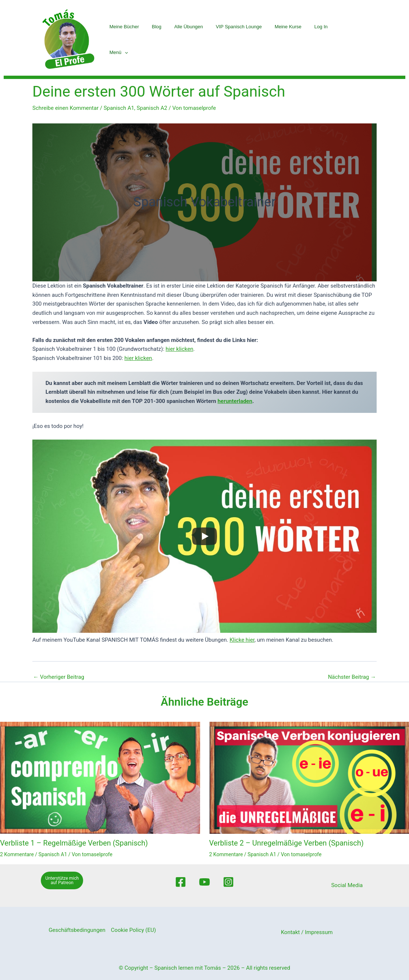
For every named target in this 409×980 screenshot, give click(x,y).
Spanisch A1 (119, 108)
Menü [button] (346, 39)
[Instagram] (228, 882)
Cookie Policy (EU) (134, 930)
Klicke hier (242, 640)
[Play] (204, 536)
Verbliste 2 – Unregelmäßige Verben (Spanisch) (287, 843)
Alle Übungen (193, 39)
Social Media (347, 885)
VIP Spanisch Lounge (241, 39)
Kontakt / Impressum (307, 932)
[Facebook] (181, 882)
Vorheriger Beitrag (59, 677)
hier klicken (179, 349)
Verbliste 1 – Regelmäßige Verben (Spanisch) (74, 843)
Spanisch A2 (152, 108)
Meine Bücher (132, 39)
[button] (352, 39)
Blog (163, 39)
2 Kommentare (17, 854)
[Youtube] (204, 882)
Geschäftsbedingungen (77, 930)
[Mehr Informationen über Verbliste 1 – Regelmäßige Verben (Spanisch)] (100, 778)
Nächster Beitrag (352, 677)
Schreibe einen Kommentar (65, 108)
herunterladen (235, 401)
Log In (320, 39)
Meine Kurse (289, 39)
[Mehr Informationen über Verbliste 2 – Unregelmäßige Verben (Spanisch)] (309, 778)
